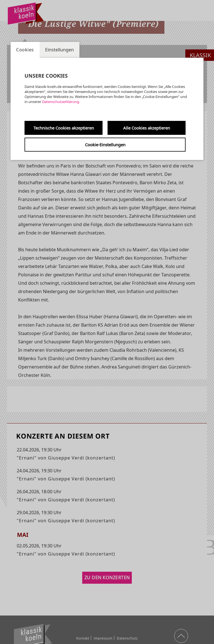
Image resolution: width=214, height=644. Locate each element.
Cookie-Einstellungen (105, 145)
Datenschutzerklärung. (61, 102)
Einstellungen (59, 50)
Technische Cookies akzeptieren (64, 128)
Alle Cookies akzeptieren (147, 128)
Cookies (25, 50)
